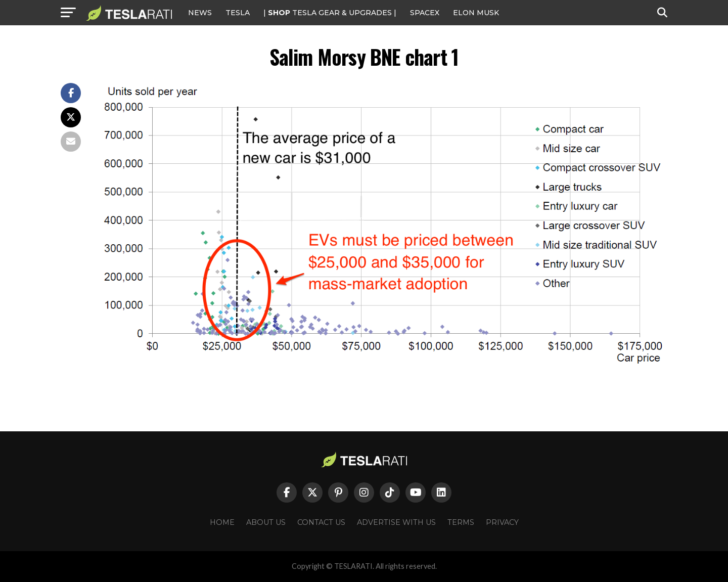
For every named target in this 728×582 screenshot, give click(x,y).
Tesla (238, 13)
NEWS (200, 13)
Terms (461, 522)
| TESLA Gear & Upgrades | (330, 13)
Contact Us (321, 522)
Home (222, 522)
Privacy (502, 522)
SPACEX (425, 13)
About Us (266, 522)
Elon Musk (476, 13)
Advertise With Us (396, 522)
